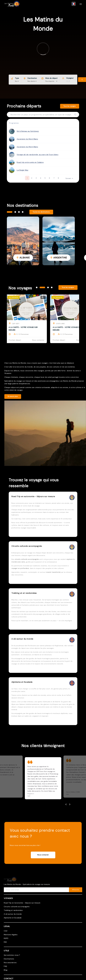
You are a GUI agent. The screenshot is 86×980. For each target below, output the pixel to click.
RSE (5, 942)
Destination (32, 78)
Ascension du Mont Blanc (27, 139)
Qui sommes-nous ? (12, 955)
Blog (6, 970)
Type (17, 78)
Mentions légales (11, 935)
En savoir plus (13, 396)
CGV (6, 931)
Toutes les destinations (41, 212)
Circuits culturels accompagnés (17, 907)
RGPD (6, 938)
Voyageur (70, 78)
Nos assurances (10, 963)
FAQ (5, 966)
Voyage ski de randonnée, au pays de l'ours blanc (38, 155)
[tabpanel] (23, 241)
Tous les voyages (70, 106)
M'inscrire (76, 890)
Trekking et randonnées (13, 910)
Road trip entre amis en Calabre (30, 162)
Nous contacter (43, 855)
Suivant (69, 178)
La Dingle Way (23, 170)
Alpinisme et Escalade (13, 918)
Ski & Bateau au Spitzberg (28, 131)
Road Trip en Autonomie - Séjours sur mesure (22, 903)
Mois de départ (51, 78)
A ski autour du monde (13, 914)
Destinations (9, 959)
